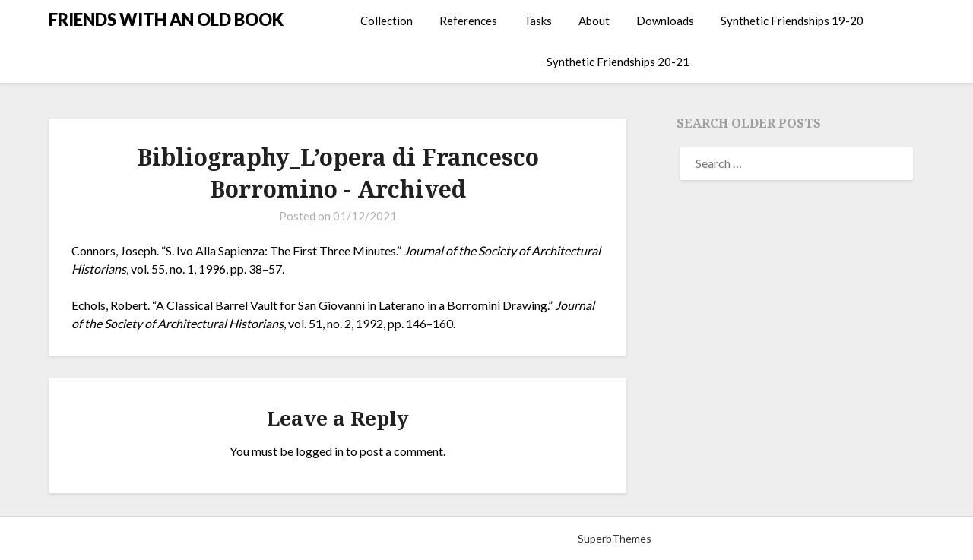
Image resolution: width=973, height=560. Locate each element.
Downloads (665, 21)
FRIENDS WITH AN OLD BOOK (166, 19)
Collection (387, 21)
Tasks (538, 21)
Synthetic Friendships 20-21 (618, 62)
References (468, 21)
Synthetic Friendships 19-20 (792, 21)
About (594, 21)
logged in (320, 451)
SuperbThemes (615, 538)
